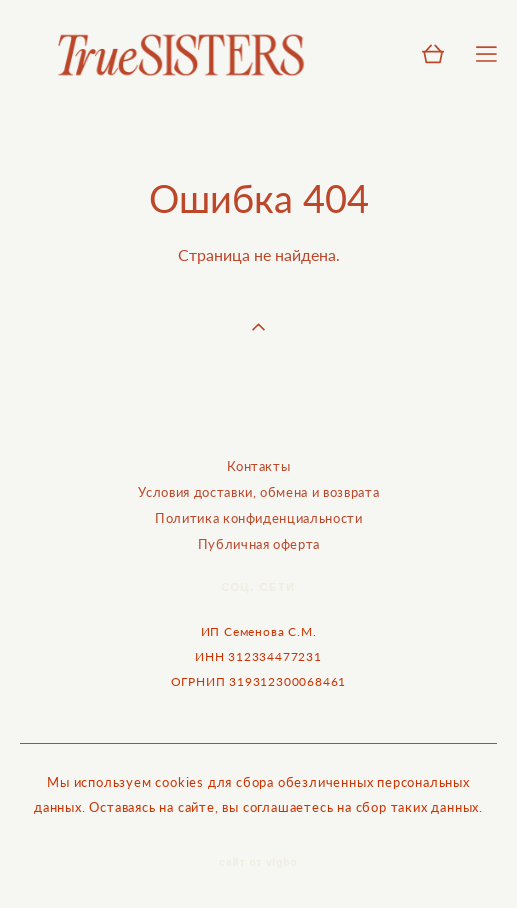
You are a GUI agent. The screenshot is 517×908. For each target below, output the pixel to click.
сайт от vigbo (258, 863)
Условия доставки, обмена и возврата (258, 492)
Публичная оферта (259, 544)
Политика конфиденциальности (259, 518)
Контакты (258, 466)
